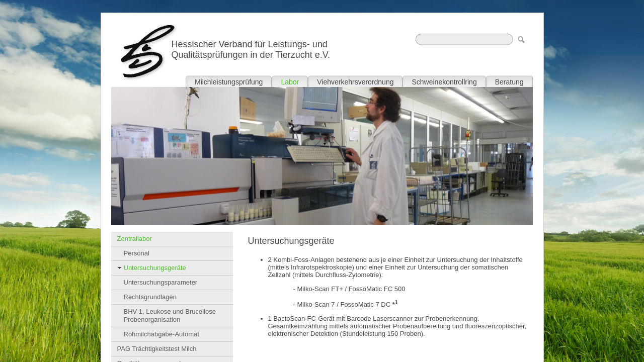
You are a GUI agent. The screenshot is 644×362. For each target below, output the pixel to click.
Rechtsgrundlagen (150, 297)
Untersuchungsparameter (161, 282)
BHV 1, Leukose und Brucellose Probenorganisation (170, 315)
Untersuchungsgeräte (155, 268)
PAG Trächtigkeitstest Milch (157, 349)
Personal (137, 253)
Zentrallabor (135, 239)
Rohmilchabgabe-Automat (162, 334)
